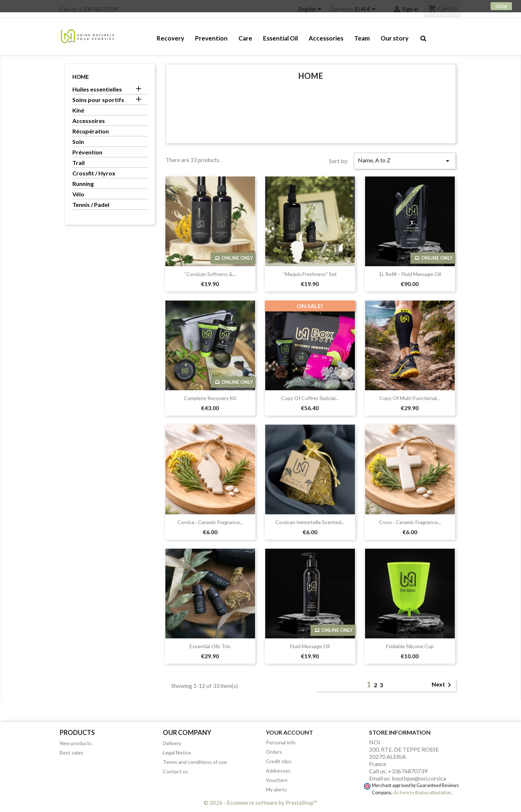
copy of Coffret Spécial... (310, 398)
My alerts (276, 789)
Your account (289, 732)
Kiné (78, 110)
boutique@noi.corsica (419, 778)
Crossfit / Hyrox (94, 173)
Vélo (78, 194)
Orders (274, 752)
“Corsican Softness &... (210, 274)
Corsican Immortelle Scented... (310, 522)
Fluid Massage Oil (310, 646)
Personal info (281, 742)
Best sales (71, 753)
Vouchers (277, 780)
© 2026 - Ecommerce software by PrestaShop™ (260, 803)
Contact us (175, 771)
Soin (78, 142)
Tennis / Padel (91, 205)
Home (81, 77)
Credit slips (279, 761)
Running (83, 184)
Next (443, 685)
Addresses (278, 771)
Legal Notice (177, 753)
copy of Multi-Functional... (410, 398)
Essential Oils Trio (210, 646)
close (501, 6)
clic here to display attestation (422, 793)
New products (76, 743)
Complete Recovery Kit (210, 398)
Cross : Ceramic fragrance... (410, 522)
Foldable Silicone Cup (410, 646)
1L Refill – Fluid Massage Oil (410, 274)
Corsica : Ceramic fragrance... (210, 522)
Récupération (91, 131)
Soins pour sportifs (98, 100)
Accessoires (89, 121)
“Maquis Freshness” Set (310, 274)
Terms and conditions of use (195, 762)
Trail (79, 163)
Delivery (172, 743)
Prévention (87, 152)
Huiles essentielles (97, 89)
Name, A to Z (405, 161)
